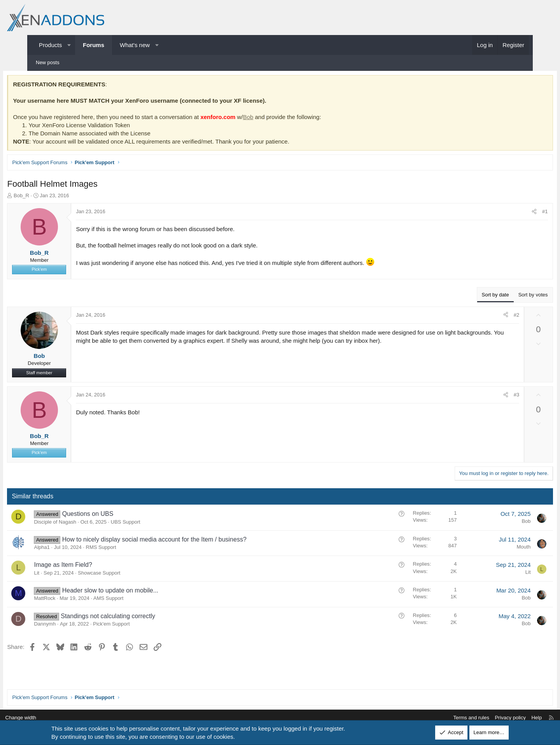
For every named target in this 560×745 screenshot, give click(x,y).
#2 (490, 316)
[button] (69, 45)
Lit (63, 574)
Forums (94, 45)
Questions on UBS (114, 516)
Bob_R (47, 197)
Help (507, 718)
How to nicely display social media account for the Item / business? (180, 541)
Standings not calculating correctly (134, 618)
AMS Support (134, 600)
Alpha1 (68, 549)
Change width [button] (50, 718)
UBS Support (151, 523)
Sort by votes (507, 296)
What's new (135, 45)
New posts (48, 62)
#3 (490, 397)
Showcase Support (125, 574)
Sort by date (469, 296)
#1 (519, 213)
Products (50, 45)
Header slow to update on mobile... (136, 592)
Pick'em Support (137, 625)
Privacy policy (481, 718)
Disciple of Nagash (81, 523)
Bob (274, 118)
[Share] (508, 214)
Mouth (498, 548)
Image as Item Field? (89, 567)
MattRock (71, 600)
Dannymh (71, 625)
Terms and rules (442, 718)
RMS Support (127, 549)
